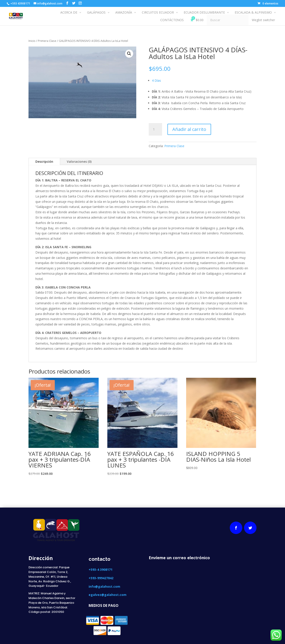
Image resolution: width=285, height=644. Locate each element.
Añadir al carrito (189, 129)
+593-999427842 (101, 578)
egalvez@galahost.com (108, 595)
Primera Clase (47, 41)
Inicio (32, 41)
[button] (129, 54)
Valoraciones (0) (79, 162)
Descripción (44, 162)
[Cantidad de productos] (155, 129)
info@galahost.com (104, 586)
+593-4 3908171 (101, 570)
